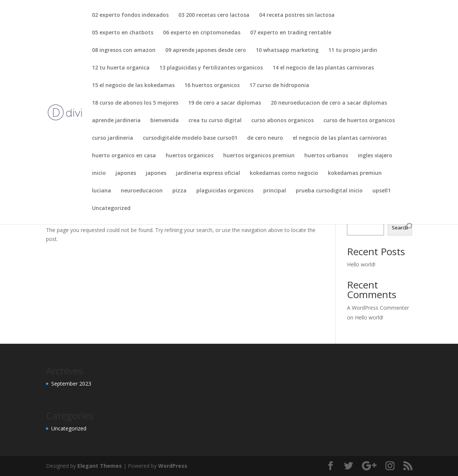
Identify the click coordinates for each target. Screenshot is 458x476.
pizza (179, 191)
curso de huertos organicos (359, 121)
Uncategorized (111, 208)
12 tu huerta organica (121, 68)
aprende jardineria (116, 121)
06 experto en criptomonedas (202, 33)
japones (126, 173)
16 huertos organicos (212, 86)
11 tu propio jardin (353, 50)
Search (400, 228)
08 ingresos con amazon (124, 50)
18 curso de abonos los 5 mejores (135, 103)
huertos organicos (190, 156)
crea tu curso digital (215, 121)
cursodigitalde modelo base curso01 (190, 138)
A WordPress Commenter (378, 308)
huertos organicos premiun (259, 156)
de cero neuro (265, 138)
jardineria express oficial (208, 173)
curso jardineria (113, 138)
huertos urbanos (326, 156)
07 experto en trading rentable (291, 33)
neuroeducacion (142, 191)
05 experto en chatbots (123, 33)
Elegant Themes (100, 466)
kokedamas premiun (355, 173)
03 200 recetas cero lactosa (214, 15)
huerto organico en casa (124, 156)
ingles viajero (375, 156)
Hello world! (361, 264)
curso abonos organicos (282, 121)
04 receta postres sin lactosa (297, 15)
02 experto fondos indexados (130, 15)
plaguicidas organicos (225, 191)
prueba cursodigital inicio (329, 191)
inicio (99, 173)
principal (275, 191)
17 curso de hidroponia (279, 86)
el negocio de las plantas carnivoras (340, 138)
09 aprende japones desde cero (206, 50)
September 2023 (71, 384)
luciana (102, 191)
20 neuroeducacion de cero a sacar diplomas (329, 103)
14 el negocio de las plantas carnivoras (323, 68)
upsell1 (382, 191)
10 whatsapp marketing (287, 50)
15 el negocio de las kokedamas (133, 86)
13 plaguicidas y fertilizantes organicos (211, 68)
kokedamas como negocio (284, 173)
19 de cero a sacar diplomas (225, 103)
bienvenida (165, 121)
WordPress (173, 466)
